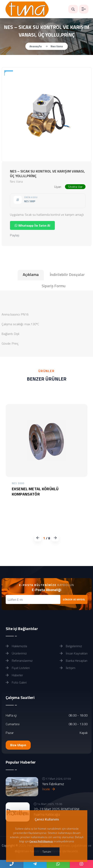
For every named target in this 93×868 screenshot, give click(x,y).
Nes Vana (57, 46)
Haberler (14, 675)
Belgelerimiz (71, 646)
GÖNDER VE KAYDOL (74, 599)
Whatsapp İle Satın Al (32, 225)
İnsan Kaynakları (74, 653)
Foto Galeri (16, 682)
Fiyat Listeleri (18, 668)
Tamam (47, 852)
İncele (49, 789)
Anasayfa (36, 46)
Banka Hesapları (74, 661)
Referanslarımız (19, 661)
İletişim (68, 668)
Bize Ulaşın (18, 745)
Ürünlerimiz (16, 653)
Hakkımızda (16, 646)
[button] (55, 538)
